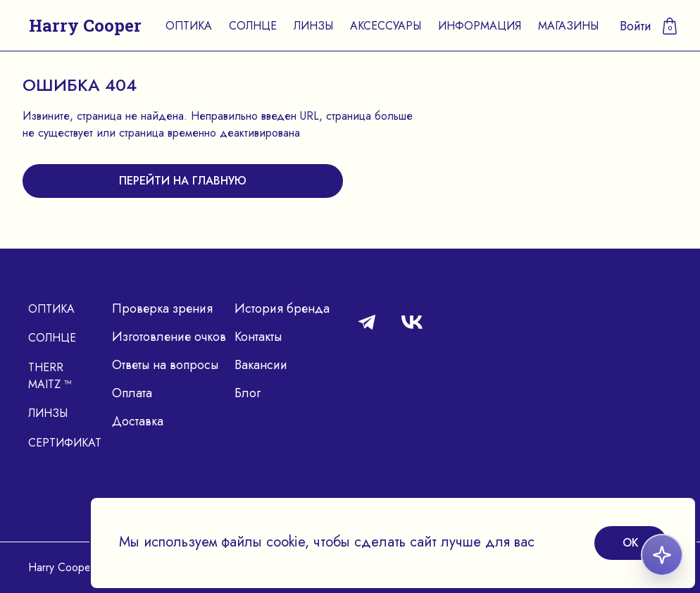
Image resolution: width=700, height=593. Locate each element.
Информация (480, 26)
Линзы (313, 26)
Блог (248, 393)
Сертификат (65, 443)
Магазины (568, 26)
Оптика (189, 26)
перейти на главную (183, 181)
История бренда (282, 308)
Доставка (138, 421)
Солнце (253, 26)
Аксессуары (386, 26)
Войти (636, 26)
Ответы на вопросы (165, 365)
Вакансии (261, 365)
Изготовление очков (169, 337)
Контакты (258, 337)
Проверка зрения (162, 308)
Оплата (132, 393)
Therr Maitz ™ (50, 376)
